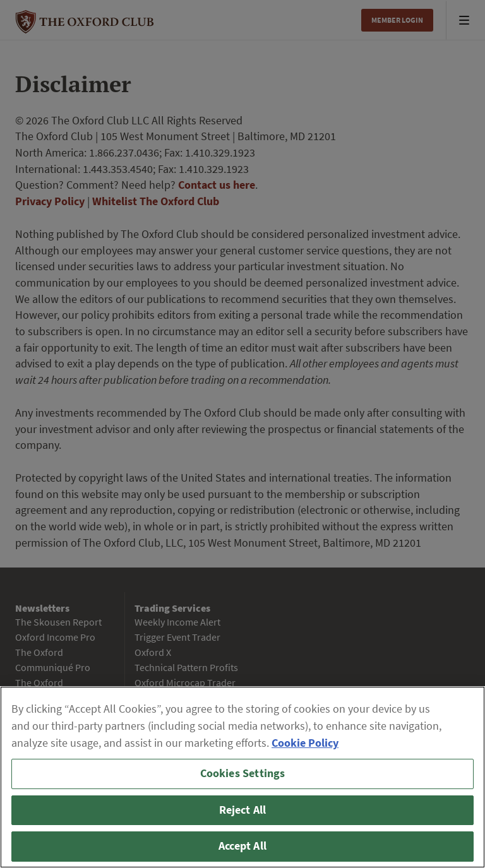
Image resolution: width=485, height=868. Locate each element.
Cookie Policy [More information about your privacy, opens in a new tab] (305, 743)
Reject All (243, 810)
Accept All (242, 846)
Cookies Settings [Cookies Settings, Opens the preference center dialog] (243, 773)
